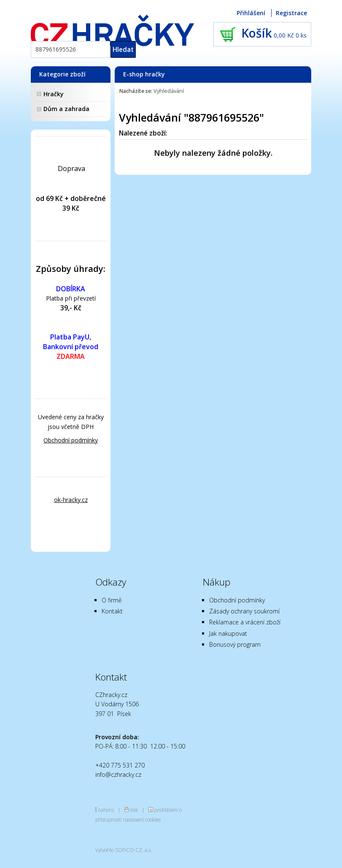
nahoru (106, 810)
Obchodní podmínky (71, 440)
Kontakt (112, 611)
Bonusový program (235, 644)
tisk (134, 810)
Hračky (54, 94)
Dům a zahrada (66, 109)
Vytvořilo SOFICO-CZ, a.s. (124, 850)
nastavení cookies (142, 819)
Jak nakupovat (228, 633)
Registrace (291, 13)
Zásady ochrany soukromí (244, 611)
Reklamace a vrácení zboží (245, 622)
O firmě (112, 600)
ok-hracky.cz (71, 500)
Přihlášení (251, 13)
